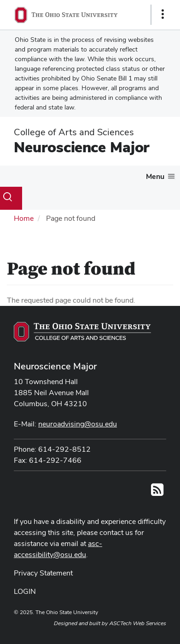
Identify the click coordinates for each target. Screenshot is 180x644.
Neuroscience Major (81, 147)
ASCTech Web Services (138, 623)
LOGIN (25, 591)
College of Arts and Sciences (74, 132)
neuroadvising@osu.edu (78, 424)
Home (24, 218)
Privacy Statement (43, 573)
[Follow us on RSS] (157, 492)
